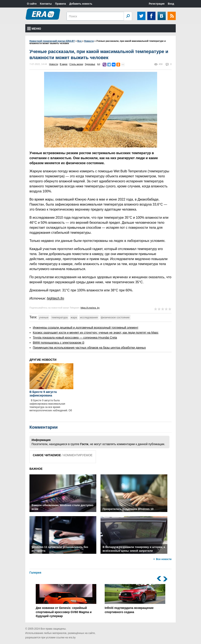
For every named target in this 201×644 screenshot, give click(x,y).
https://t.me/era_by (90, 308)
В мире (64, 64)
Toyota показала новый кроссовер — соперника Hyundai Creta (75, 338)
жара (74, 317)
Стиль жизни (76, 64)
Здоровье (90, 64)
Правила (61, 4)
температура (59, 317)
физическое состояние (115, 317)
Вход (171, 4)
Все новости (164, 559)
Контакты (46, 4)
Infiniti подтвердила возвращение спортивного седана (135, 599)
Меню (34, 29)
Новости (54, 64)
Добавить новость (81, 4)
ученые (44, 317)
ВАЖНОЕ (36, 469)
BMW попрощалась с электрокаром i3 (59, 343)
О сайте (32, 4)
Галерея (35, 573)
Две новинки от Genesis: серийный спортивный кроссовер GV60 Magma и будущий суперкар (66, 601)
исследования (89, 317)
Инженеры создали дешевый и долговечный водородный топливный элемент (86, 328)
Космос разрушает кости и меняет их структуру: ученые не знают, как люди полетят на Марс (96, 333)
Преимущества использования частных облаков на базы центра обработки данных (89, 348)
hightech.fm (55, 298)
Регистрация (157, 4)
